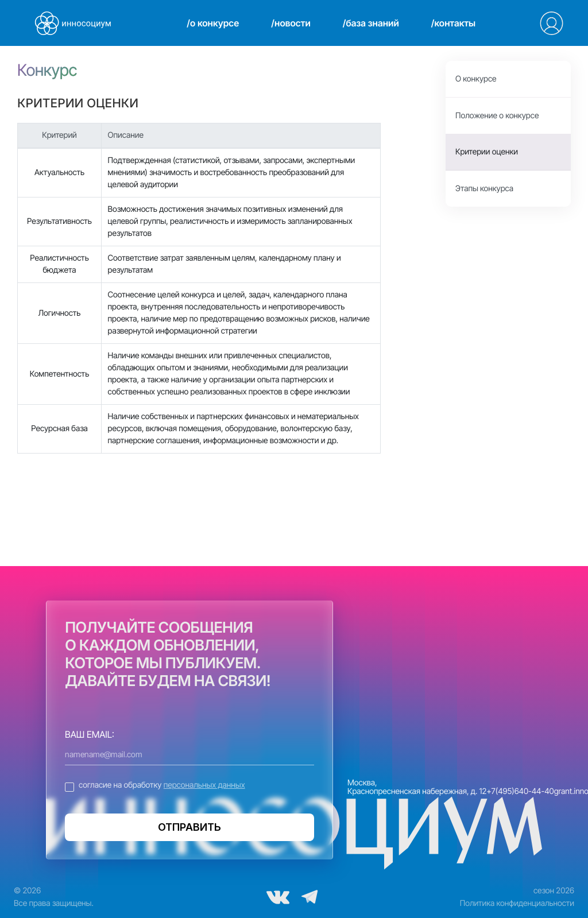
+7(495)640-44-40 (520, 791)
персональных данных (204, 785)
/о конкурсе (213, 23)
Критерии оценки (487, 152)
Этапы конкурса (484, 189)
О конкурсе (476, 79)
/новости (291, 23)
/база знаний (371, 23)
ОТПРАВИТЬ (189, 827)
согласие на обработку (162, 785)
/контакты (453, 23)
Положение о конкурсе (497, 116)
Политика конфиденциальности (517, 903)
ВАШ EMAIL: (90, 734)
